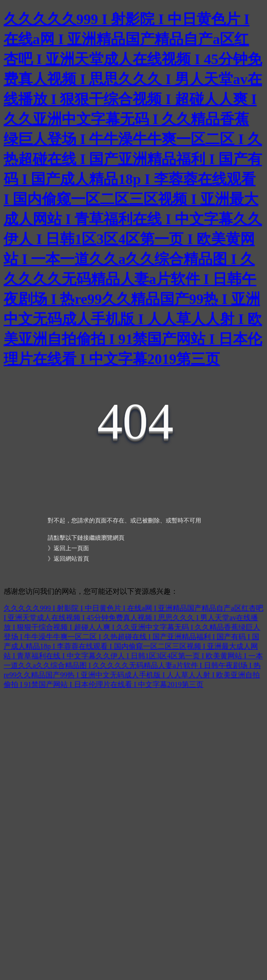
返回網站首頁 (71, 559)
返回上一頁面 (71, 548)
